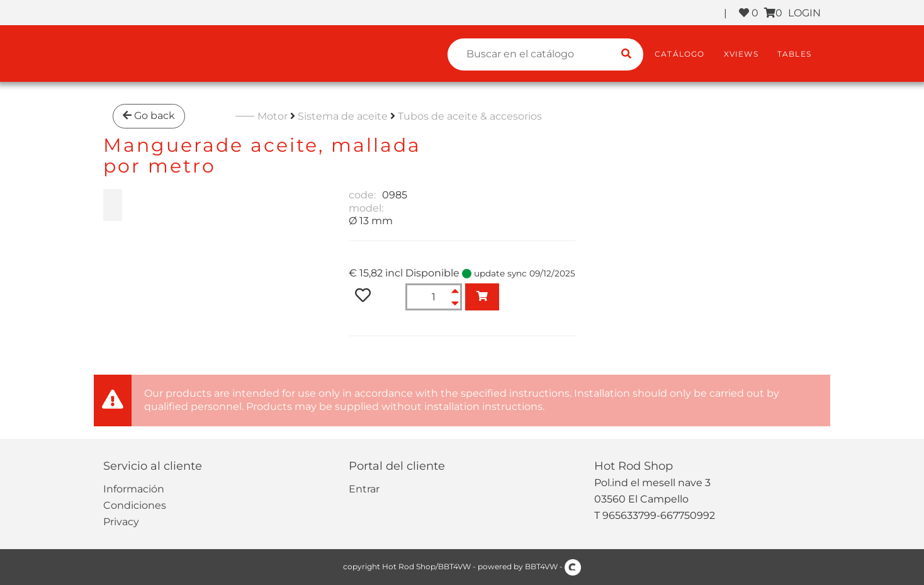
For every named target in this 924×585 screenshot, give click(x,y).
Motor (273, 116)
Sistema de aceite (343, 116)
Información (134, 489)
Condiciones (135, 505)
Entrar (364, 489)
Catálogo (680, 54)
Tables (794, 54)
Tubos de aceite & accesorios (470, 116)
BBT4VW (541, 566)
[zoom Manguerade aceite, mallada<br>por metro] (113, 205)
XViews (741, 54)
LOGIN (804, 13)
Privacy (121, 522)
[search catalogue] (626, 54)
